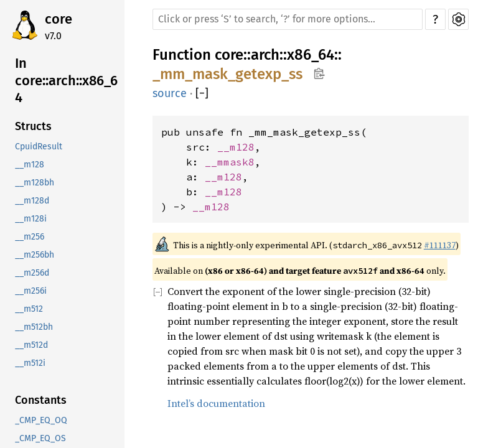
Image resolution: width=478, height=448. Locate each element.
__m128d (32, 201)
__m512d (31, 345)
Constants (41, 400)
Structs (33, 126)
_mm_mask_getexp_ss (227, 74)
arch (265, 55)
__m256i (31, 291)
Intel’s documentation (216, 403)
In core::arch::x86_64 (66, 80)
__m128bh (35, 183)
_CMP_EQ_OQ (41, 420)
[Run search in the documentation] (288, 19)
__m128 (30, 165)
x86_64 (311, 55)
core (59, 19)
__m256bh (35, 255)
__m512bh (34, 327)
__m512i (30, 363)
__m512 (29, 309)
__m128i (31, 219)
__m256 (30, 237)
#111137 (440, 245)
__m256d (32, 273)
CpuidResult (39, 147)
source (170, 93)
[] (202, 94)
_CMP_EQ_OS (40, 438)
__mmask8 (230, 162)
